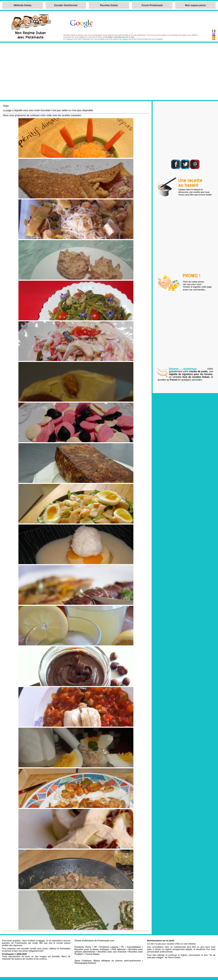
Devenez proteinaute (183, 369)
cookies (125, 39)
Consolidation (134, 947)
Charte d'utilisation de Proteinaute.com (94, 941)
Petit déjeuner (119, 949)
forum (42, 941)
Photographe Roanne (85, 963)
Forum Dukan (93, 954)
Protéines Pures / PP (86, 947)
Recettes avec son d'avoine (112, 952)
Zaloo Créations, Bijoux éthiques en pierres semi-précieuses (108, 961)
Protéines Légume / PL (112, 947)
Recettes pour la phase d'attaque (92, 949)
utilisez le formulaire (60, 948)
